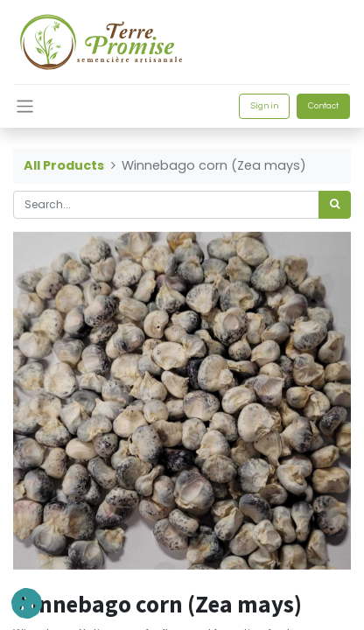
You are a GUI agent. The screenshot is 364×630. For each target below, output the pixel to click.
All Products (64, 165)
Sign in (264, 106)
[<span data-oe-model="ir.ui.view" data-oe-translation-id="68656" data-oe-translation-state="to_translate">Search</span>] (335, 205)
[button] (27, 603)
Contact (323, 106)
